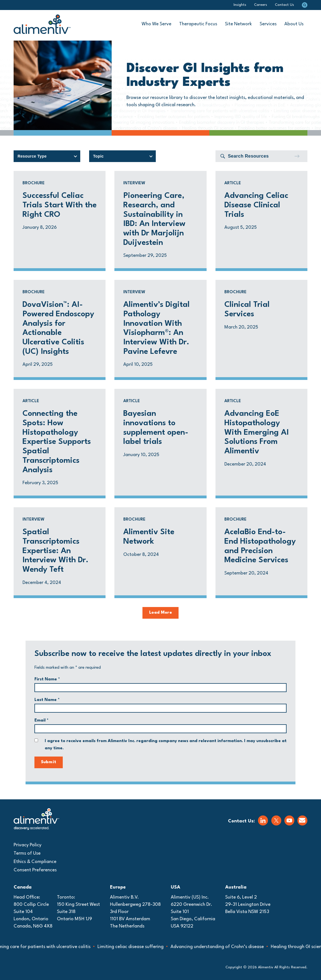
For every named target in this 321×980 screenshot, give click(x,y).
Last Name (47, 700)
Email (42, 721)
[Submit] (297, 156)
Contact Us (284, 5)
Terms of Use (27, 853)
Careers (261, 5)
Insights (240, 5)
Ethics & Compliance (35, 862)
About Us (294, 24)
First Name (47, 679)
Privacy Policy (27, 845)
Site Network (238, 24)
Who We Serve (156, 24)
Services (268, 24)
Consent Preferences (35, 870)
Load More (160, 613)
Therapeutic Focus (198, 24)
